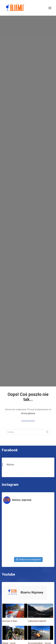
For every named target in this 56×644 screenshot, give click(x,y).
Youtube (8, 566)
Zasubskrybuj (26, 642)
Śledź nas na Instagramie (28, 551)
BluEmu (10, 456)
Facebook (10, 441)
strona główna (28, 405)
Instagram (10, 476)
